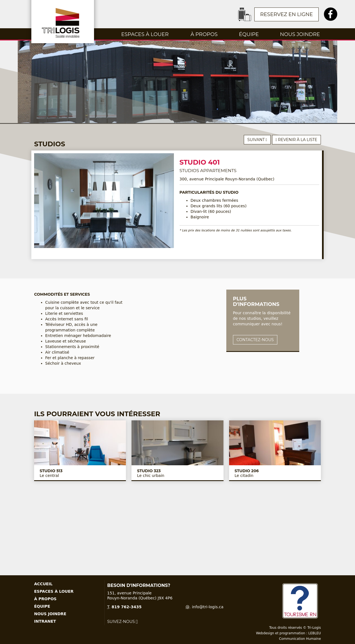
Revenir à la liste (296, 140)
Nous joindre (300, 34)
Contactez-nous (255, 340)
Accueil (43, 584)
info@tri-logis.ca (208, 607)
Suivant (257, 140)
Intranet (45, 621)
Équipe (249, 34)
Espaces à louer (145, 34)
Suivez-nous (123, 622)
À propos (204, 34)
